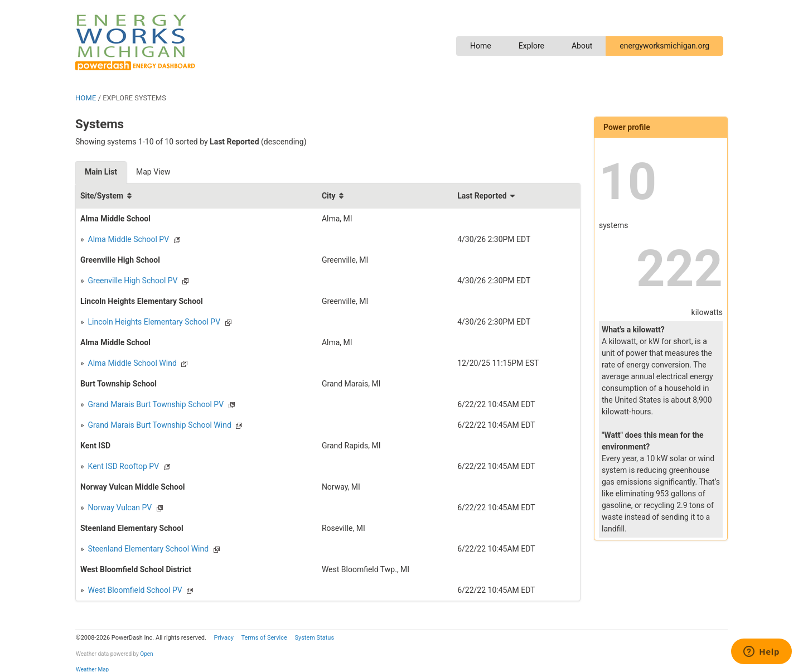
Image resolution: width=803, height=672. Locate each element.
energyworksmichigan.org (664, 46)
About (582, 46)
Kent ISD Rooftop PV (122, 466)
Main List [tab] (101, 172)
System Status (314, 638)
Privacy (224, 638)
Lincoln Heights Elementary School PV (153, 322)
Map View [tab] (153, 172)
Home (481, 46)
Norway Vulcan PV (119, 507)
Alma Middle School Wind (131, 363)
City (329, 196)
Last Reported (482, 196)
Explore (531, 46)
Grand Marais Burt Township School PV (155, 404)
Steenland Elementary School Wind (147, 549)
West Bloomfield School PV (134, 590)
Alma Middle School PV (127, 239)
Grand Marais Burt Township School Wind (159, 425)
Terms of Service (264, 638)
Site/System (102, 196)
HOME (86, 98)
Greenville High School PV (132, 281)
